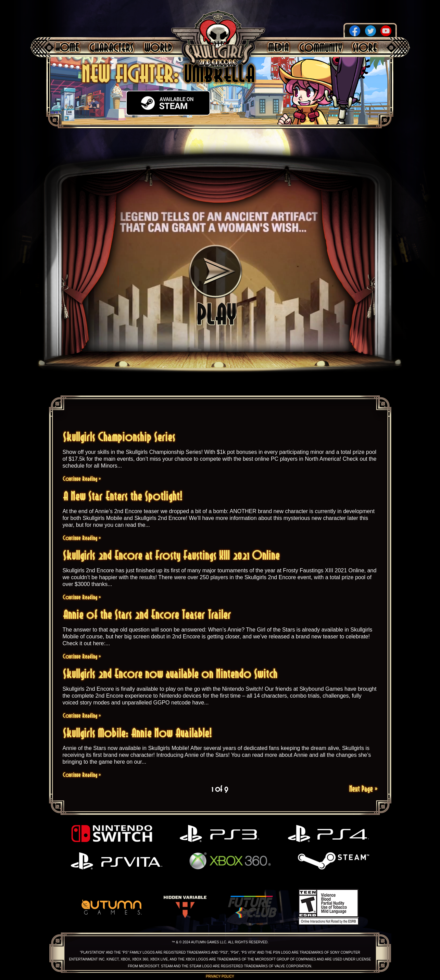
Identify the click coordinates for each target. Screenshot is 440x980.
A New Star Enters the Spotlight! (123, 496)
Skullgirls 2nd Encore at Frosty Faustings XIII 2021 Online (171, 555)
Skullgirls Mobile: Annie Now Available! (137, 733)
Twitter (370, 31)
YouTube (386, 31)
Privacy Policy (220, 976)
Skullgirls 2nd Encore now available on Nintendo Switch (170, 673)
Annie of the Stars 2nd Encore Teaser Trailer (147, 614)
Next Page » (363, 789)
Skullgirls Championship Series (119, 437)
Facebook (355, 31)
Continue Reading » (82, 479)
